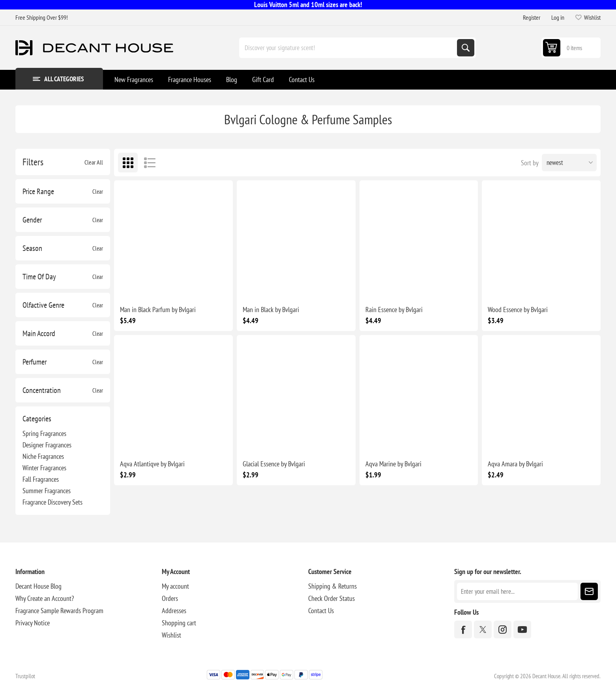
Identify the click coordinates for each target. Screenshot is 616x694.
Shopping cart (179, 623)
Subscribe (589, 591)
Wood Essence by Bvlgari (518, 310)
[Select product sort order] (569, 163)
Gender (32, 220)
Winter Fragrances (44, 468)
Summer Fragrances (47, 491)
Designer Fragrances (47, 445)
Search (466, 48)
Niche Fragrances (43, 456)
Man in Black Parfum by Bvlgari (158, 310)
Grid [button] (128, 163)
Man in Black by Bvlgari (271, 310)
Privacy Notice (33, 623)
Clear (98, 192)
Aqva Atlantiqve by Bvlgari (152, 464)
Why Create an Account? (45, 598)
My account (175, 586)
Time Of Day (39, 277)
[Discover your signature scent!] (349, 48)
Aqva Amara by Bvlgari (515, 464)
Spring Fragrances (44, 433)
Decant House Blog (38, 586)
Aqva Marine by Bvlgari (393, 464)
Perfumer (35, 362)
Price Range (38, 191)
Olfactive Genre (43, 305)
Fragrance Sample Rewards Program (59, 611)
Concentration (42, 390)
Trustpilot (25, 676)
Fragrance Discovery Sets (52, 502)
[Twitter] (483, 629)
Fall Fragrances (41, 479)
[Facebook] (463, 629)
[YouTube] (522, 629)
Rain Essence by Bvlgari (394, 310)
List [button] (150, 163)
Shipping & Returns (332, 586)
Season (32, 248)
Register (532, 17)
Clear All (94, 162)
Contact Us (321, 611)
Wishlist (171, 635)
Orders (170, 598)
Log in (558, 17)
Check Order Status (331, 598)
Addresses (174, 611)
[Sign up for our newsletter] (517, 591)
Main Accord (39, 333)
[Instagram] (503, 629)
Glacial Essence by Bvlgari (274, 464)
